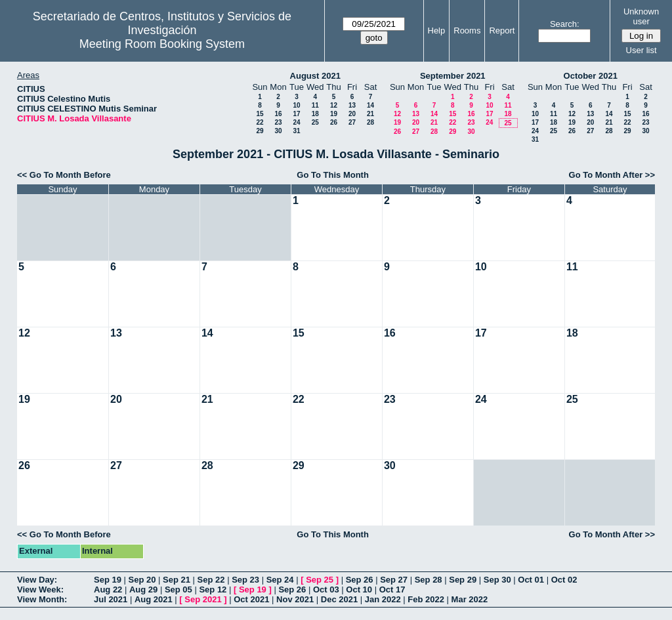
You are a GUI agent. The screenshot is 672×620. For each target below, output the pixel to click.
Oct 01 (531, 580)
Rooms (467, 31)
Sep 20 (142, 580)
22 (260, 122)
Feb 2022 (426, 599)
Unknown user (641, 16)
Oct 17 (392, 589)
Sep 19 (108, 580)
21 (370, 114)
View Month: (42, 599)
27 (352, 122)
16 (278, 114)
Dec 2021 (339, 599)
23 (278, 122)
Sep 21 (177, 580)
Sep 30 (497, 580)
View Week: (40, 589)
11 (315, 105)
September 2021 (453, 76)
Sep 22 (211, 580)
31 (296, 131)
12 (334, 105)
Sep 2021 (203, 599)
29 (260, 131)
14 (370, 105)
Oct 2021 (251, 599)
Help (437, 31)
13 (352, 105)
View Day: (37, 580)
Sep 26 (360, 580)
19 (334, 114)
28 (370, 122)
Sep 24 (280, 580)
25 (315, 122)
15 (260, 114)
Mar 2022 (470, 599)
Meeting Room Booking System (162, 44)
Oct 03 (326, 589)
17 (296, 114)
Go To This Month (333, 175)
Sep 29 (463, 580)
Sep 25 (320, 580)
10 (296, 105)
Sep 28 (429, 580)
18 (315, 114)
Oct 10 (359, 589)
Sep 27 (394, 580)
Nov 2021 (295, 599)
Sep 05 (178, 589)
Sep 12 (213, 589)
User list (641, 50)
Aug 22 (108, 589)
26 (334, 122)
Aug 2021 (154, 599)
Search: (565, 24)
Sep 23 (245, 580)
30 (278, 131)
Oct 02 (564, 580)
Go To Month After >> (612, 175)
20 (352, 114)
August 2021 (315, 76)
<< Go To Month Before (64, 175)
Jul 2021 (111, 599)
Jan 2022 (383, 599)
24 (296, 122)
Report (502, 31)
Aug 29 (143, 589)
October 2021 (591, 76)
